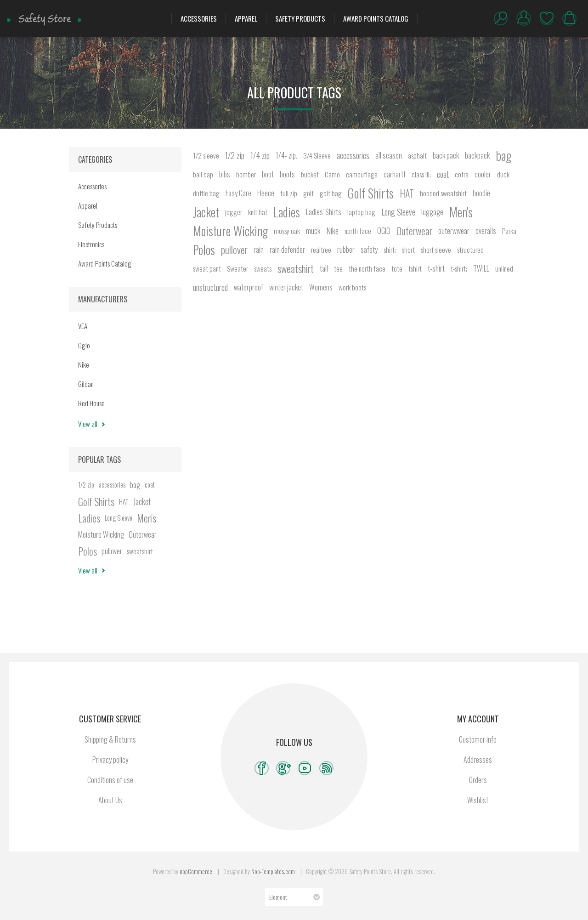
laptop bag (361, 212)
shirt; (390, 250)
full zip (289, 193)
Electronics (91, 244)
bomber (246, 174)
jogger (234, 212)
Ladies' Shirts (324, 212)
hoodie (481, 193)
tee (338, 268)
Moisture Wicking (230, 231)
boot (268, 174)
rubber (346, 250)
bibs (225, 174)
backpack (477, 155)
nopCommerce (196, 871)
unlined (504, 268)
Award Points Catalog (376, 18)
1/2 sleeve (206, 155)
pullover (234, 250)
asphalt (417, 155)
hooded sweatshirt (443, 193)
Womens (321, 287)
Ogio (84, 345)
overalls (486, 231)
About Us (110, 800)
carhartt (395, 174)
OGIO (384, 231)
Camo (332, 174)
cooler (483, 174)
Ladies (287, 212)
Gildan (86, 384)
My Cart (570, 18)
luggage (432, 212)
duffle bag (206, 193)
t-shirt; (459, 268)
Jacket (206, 212)
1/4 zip (260, 155)
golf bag (331, 193)
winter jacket (286, 287)
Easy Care (238, 193)
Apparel (246, 18)
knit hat (258, 212)
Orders (478, 780)
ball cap (203, 174)
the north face (367, 268)
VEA (83, 326)
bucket (310, 174)
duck (503, 174)
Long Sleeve (398, 212)
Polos (204, 250)
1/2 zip (235, 155)
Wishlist (547, 18)
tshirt (415, 268)
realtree (321, 250)
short (408, 250)
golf (308, 193)
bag (503, 155)
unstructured (210, 287)
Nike (332, 231)
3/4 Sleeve (317, 155)
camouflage (362, 174)
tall (324, 268)
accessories (353, 155)
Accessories (199, 18)
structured (470, 250)
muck (313, 231)
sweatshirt (296, 268)
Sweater (237, 268)
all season (389, 155)
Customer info (478, 739)
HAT (407, 193)
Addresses (478, 760)
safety (369, 250)
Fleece (266, 193)
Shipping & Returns (110, 739)
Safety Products (300, 18)
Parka (509, 231)
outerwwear (454, 231)
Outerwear (414, 231)
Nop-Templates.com (273, 871)
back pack (446, 155)
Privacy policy (110, 760)
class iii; (421, 174)
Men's (461, 212)
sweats (263, 268)
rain (259, 250)
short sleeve (436, 250)
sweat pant (207, 268)
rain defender (287, 250)
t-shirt (436, 268)
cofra (462, 174)
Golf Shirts (371, 193)
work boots (352, 287)
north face (358, 231)
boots (287, 174)
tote (397, 268)
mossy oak (287, 231)
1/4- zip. (286, 155)
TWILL (481, 268)
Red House (91, 403)
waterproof (249, 287)
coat (443, 174)
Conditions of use (110, 780)
